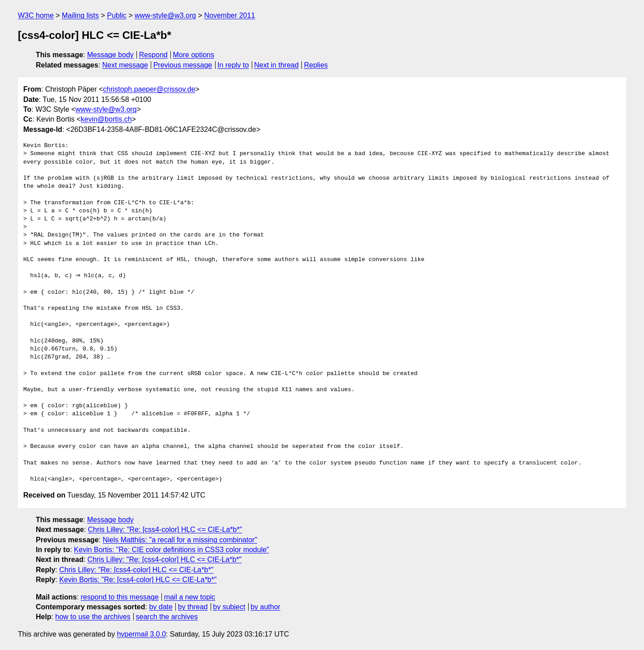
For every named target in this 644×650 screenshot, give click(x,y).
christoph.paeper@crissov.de (149, 89)
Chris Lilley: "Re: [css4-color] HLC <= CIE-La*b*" (165, 530)
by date (161, 607)
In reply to (233, 65)
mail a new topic (190, 597)
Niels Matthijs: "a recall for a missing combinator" (180, 540)
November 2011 (229, 15)
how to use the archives (93, 617)
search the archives (167, 617)
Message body (110, 55)
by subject (229, 607)
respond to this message (119, 597)
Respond (153, 55)
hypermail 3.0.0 (141, 634)
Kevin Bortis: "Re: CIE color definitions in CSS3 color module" (171, 550)
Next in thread (276, 65)
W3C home (36, 15)
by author (265, 607)
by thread (193, 607)
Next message (125, 65)
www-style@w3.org (165, 15)
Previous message (183, 65)
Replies (316, 65)
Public (117, 15)
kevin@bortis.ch (106, 119)
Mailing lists (80, 15)
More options (194, 55)
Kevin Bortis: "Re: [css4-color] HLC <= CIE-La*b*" (138, 580)
